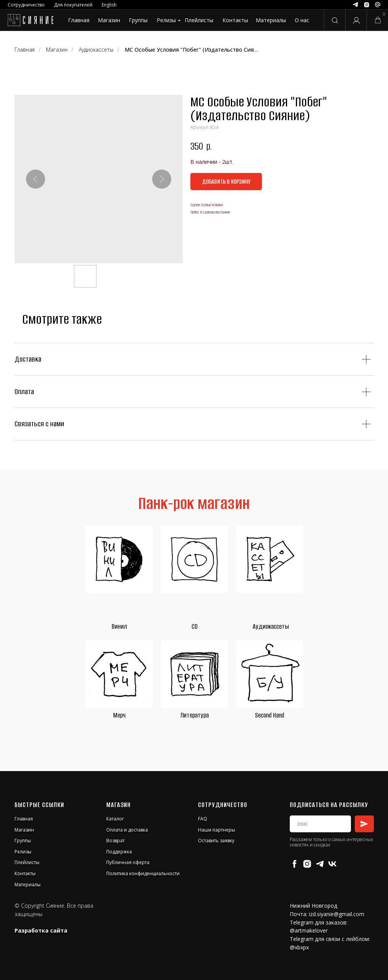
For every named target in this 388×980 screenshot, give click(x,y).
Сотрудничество (26, 5)
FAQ (203, 819)
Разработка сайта (41, 930)
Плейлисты (199, 20)
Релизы (166, 20)
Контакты (235, 20)
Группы (138, 20)
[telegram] (320, 864)
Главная (79, 20)
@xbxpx (299, 947)
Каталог (115, 819)
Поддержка (119, 852)
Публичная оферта (128, 862)
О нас (302, 20)
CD (195, 626)
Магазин (109, 20)
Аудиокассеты (271, 626)
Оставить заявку (216, 841)
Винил (119, 626)
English (109, 5)
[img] (30, 20)
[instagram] (307, 864)
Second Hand (269, 715)
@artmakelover (309, 930)
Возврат (115, 841)
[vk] (332, 864)
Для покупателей (73, 5)
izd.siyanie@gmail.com (337, 914)
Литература (195, 715)
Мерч (119, 715)
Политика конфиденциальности (143, 873)
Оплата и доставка (127, 830)
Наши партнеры (217, 830)
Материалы (271, 20)
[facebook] (295, 864)
